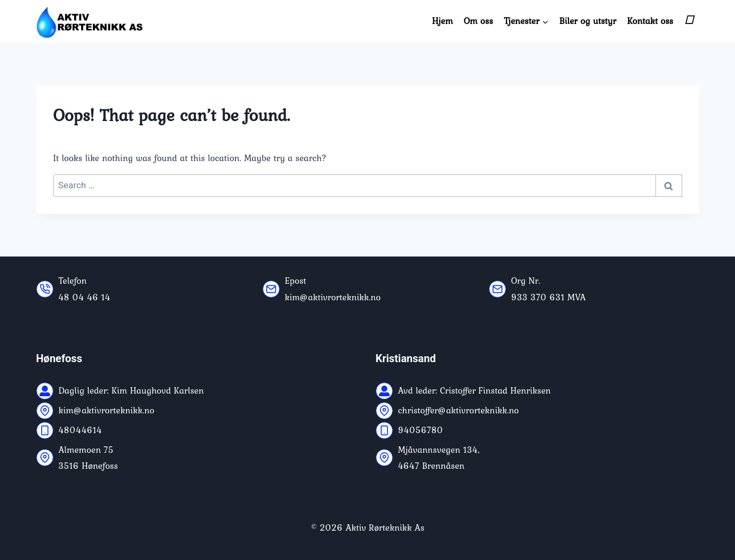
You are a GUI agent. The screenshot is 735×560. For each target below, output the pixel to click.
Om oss (479, 21)
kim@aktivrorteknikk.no (333, 297)
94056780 (421, 430)
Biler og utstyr (588, 21)
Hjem (442, 21)
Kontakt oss (650, 21)
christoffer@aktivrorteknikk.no (459, 410)
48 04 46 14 (85, 297)
